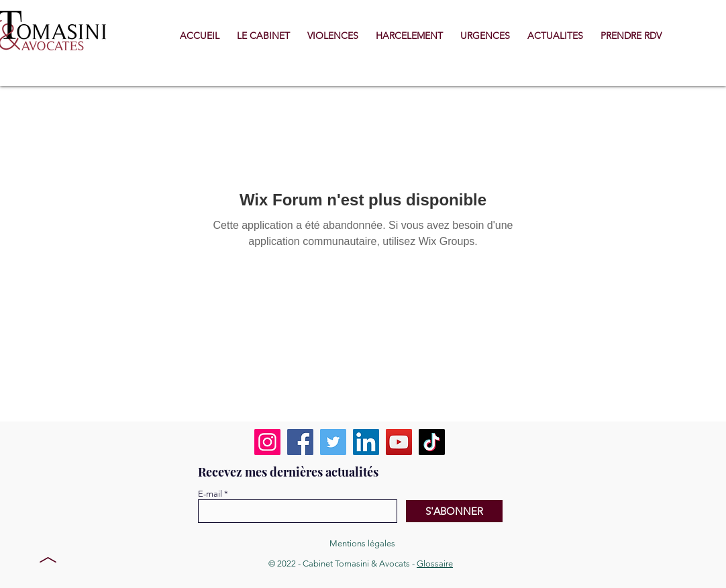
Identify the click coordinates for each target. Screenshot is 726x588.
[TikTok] (432, 442)
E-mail (210, 494)
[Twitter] (333, 442)
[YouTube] (399, 442)
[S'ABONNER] (454, 511)
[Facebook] (300, 442)
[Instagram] (267, 442)
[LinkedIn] (366, 442)
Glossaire (435, 563)
